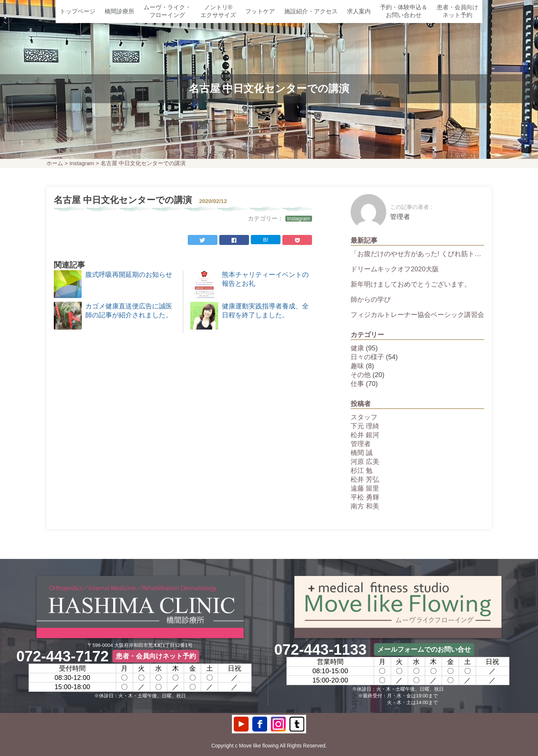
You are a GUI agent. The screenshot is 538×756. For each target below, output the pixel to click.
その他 (361, 375)
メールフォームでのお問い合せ (424, 649)
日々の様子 (367, 357)
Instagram (82, 163)
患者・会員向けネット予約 (457, 11)
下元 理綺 (365, 426)
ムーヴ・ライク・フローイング (167, 11)
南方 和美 (365, 506)
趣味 (357, 366)
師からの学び (371, 300)
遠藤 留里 (365, 488)
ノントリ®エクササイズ (218, 11)
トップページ (78, 11)
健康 (357, 348)
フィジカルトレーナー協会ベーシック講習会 (417, 315)
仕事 (357, 384)
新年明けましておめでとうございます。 (411, 284)
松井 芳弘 (365, 480)
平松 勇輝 (365, 497)
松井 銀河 (365, 435)
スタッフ (364, 417)
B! (266, 240)
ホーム (55, 163)
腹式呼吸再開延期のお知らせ (129, 275)
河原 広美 (365, 462)
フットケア (260, 11)
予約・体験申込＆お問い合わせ (404, 11)
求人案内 (359, 11)
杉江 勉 (362, 471)
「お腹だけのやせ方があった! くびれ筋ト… (416, 254)
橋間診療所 (119, 11)
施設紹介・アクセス (311, 11)
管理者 (361, 444)
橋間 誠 (362, 453)
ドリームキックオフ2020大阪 (395, 269)
